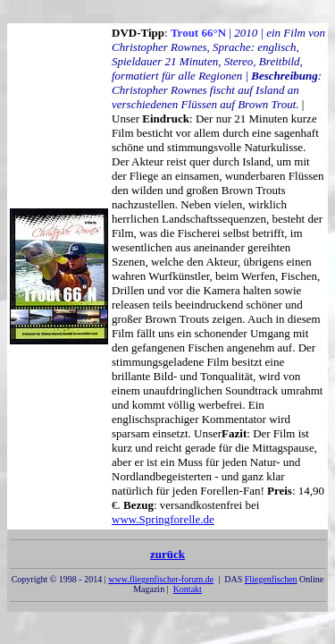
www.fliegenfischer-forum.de (161, 579)
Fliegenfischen (271, 579)
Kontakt (188, 589)
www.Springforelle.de (163, 519)
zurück (167, 558)
